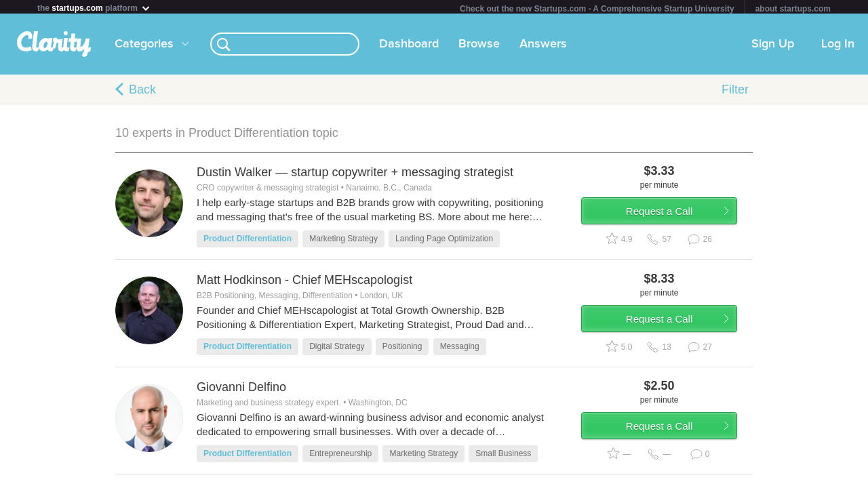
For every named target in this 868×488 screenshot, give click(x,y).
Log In (838, 47)
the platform (94, 8)
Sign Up (773, 47)
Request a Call (673, 219)
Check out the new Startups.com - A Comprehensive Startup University (597, 9)
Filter (735, 92)
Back (142, 92)
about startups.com (793, 9)
